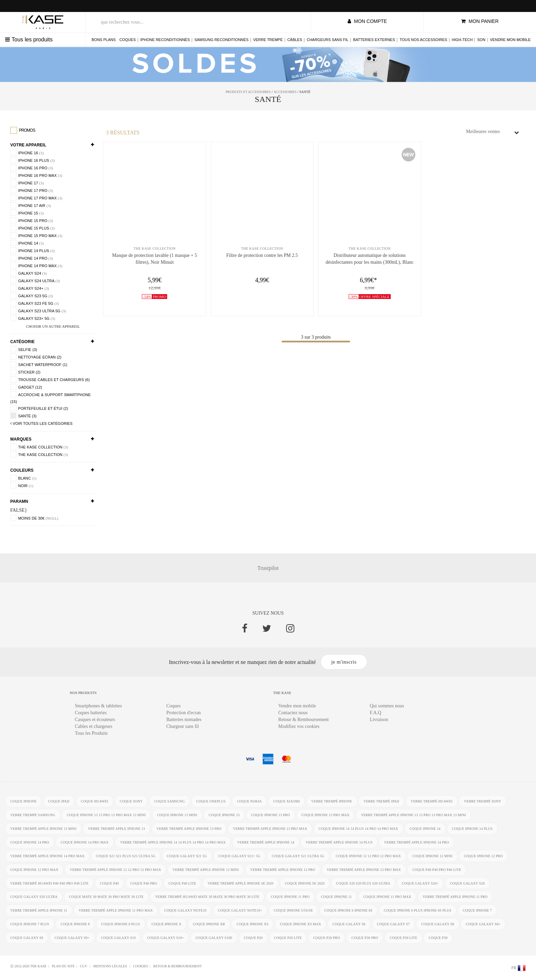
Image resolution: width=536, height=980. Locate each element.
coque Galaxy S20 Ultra (34, 897)
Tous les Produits (91, 733)
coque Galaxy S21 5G (187, 856)
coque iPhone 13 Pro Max (326, 815)
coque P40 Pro (144, 883)
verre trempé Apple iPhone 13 (116, 829)
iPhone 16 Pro (32, 168)
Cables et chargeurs (93, 726)
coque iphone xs (252, 924)
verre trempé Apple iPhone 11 (39, 911)
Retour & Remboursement (304, 720)
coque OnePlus (211, 801)
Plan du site (63, 966)
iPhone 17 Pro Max (36, 198)
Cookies (140, 966)
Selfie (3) (24, 349)
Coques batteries (91, 713)
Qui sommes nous (387, 706)
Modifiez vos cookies (299, 726)
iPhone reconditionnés (165, 40)
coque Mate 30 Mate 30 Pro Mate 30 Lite (106, 897)
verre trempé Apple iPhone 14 (266, 842)
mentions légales (111, 966)
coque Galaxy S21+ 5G (239, 856)
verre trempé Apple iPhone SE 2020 (241, 883)
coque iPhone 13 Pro (271, 815)
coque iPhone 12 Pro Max (34, 870)
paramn (19, 501)
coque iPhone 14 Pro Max (85, 842)
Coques (128, 40)
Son (481, 40)
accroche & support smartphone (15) (51, 397)
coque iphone (23, 801)
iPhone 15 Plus (32, 228)
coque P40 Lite (182, 883)
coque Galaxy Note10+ (240, 911)
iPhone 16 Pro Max (36, 175)
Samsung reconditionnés (222, 40)
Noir (22, 485)
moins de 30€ (34, 518)
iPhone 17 (27, 183)
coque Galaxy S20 (468, 883)
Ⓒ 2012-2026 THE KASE (28, 966)
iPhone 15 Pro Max (36, 235)
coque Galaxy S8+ (483, 924)
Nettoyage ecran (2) (36, 357)
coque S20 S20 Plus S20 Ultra (364, 883)
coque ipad (59, 801)
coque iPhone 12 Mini (433, 856)
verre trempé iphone (332, 801)
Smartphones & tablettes (98, 706)
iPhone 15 (27, 213)
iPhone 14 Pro (32, 258)
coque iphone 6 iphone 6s (349, 911)
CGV (84, 966)
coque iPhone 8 (75, 924)
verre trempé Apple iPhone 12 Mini (206, 870)
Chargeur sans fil (183, 726)
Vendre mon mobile (510, 40)
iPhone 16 (27, 153)
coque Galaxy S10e (214, 938)
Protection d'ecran (184, 713)
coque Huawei (95, 801)
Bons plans (104, 40)
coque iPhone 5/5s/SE (293, 911)
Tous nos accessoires (423, 40)
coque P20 (253, 938)
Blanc (23, 478)
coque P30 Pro (365, 938)
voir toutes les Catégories (41, 423)
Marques (21, 439)
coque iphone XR (209, 924)
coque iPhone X (166, 924)
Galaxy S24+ (30, 288)
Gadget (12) (26, 387)
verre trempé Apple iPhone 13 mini (43, 829)
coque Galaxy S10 (119, 938)
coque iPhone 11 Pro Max (387, 897)
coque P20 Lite (288, 938)
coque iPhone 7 (477, 911)
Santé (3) (23, 416)
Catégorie (22, 342)
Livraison (379, 720)
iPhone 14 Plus (32, 250)
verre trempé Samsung (33, 815)
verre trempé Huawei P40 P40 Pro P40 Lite (49, 883)
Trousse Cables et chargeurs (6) (50, 379)
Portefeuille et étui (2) (39, 408)
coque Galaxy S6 (349, 924)
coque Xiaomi (287, 801)
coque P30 (438, 938)
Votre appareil (28, 145)
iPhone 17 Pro (32, 190)
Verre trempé (268, 40)
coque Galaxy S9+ (72, 938)
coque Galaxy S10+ (166, 938)
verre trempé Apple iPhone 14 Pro (417, 842)
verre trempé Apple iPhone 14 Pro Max (47, 856)
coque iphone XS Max (300, 924)
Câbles (294, 40)
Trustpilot (268, 568)
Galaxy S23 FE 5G (35, 303)
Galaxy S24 (29, 273)
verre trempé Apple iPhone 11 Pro (455, 897)
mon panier (480, 21)
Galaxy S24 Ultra (35, 280)
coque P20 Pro (327, 938)
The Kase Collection (39, 447)
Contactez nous (293, 713)
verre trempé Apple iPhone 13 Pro (189, 829)
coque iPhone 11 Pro (290, 897)
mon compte (367, 21)
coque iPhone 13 (224, 815)
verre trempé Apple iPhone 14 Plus (339, 842)
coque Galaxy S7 (393, 924)
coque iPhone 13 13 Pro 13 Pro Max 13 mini (106, 815)
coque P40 (110, 883)
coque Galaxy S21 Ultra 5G (298, 856)
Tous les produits (29, 40)
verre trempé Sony (483, 801)
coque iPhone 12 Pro (484, 856)
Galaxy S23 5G (32, 296)
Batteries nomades (184, 720)
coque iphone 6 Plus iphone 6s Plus (418, 911)
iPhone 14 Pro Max (36, 265)
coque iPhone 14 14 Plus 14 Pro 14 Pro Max (359, 829)
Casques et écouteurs (95, 720)
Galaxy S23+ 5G (33, 318)
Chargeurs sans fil (327, 40)
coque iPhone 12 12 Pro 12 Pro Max (369, 856)
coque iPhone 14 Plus (473, 829)
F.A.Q (376, 713)
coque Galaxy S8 (438, 924)
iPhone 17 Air (31, 205)
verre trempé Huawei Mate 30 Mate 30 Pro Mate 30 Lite (207, 897)
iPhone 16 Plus (32, 160)
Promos (23, 131)
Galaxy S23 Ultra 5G (38, 311)
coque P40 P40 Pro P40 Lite (437, 870)
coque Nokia (250, 801)
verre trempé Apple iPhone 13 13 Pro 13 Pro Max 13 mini (413, 815)
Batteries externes (374, 40)
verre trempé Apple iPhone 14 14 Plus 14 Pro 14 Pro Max (173, 842)
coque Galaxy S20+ (420, 883)
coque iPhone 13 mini (177, 815)
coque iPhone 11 (337, 897)
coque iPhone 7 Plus (30, 924)
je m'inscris (344, 662)
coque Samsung (170, 801)
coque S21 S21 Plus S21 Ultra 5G (126, 856)
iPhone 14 (27, 243)
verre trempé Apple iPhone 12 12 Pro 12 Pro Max (115, 870)
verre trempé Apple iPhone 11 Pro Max (116, 911)
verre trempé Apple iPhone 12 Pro (283, 870)
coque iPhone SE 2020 (305, 883)
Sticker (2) (25, 372)
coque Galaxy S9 (27, 938)
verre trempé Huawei (432, 801)
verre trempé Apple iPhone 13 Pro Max (270, 829)
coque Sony (131, 801)
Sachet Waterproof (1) (39, 364)
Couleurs (22, 470)
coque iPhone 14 (425, 829)
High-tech (462, 40)
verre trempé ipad (382, 801)
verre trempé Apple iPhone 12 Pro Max (364, 870)
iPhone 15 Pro (32, 220)
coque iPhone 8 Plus (121, 924)
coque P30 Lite (404, 938)
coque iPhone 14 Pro (30, 842)
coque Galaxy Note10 (186, 911)
